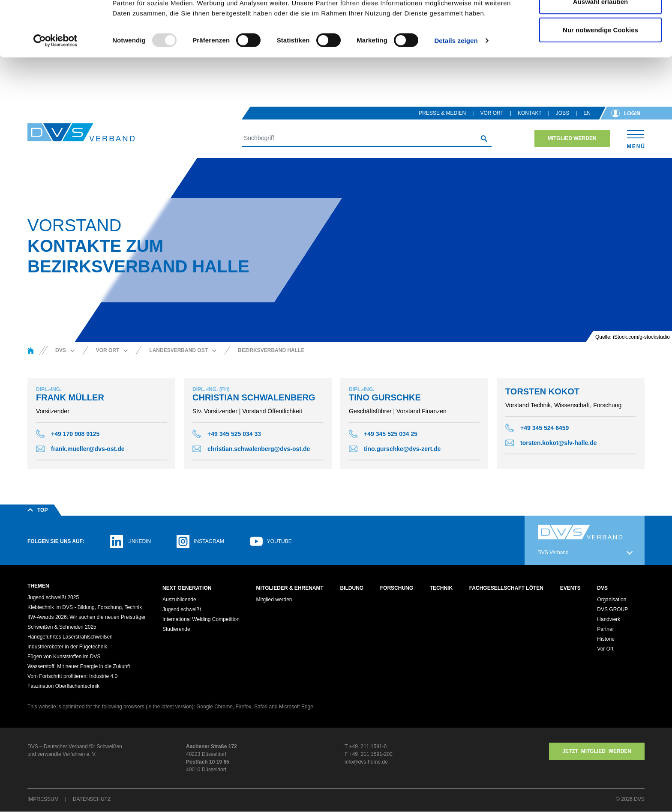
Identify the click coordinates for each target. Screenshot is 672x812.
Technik (441, 588)
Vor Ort (492, 113)
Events (570, 588)
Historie (606, 639)
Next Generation (187, 588)
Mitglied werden (572, 138)
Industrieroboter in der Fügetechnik (67, 647)
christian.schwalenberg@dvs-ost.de (259, 449)
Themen (38, 586)
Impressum (43, 800)
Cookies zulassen (600, 22)
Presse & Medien (442, 113)
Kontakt (530, 113)
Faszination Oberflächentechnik (63, 687)
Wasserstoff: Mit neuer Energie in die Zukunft (79, 667)
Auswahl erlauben (600, 51)
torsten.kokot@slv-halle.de (559, 443)
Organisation (612, 600)
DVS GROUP (612, 610)
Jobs (562, 113)
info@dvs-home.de (366, 762)
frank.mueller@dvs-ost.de (88, 449)
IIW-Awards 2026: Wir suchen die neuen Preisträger (87, 618)
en (587, 113)
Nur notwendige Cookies (600, 79)
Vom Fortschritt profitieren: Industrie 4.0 (72, 677)
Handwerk (609, 620)
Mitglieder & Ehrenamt (290, 588)
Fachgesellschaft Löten (506, 588)
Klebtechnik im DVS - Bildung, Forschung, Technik (85, 608)
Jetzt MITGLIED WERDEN (597, 752)
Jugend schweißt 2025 (53, 598)
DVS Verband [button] (553, 552)
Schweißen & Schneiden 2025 (62, 627)
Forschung (397, 588)
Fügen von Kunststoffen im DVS (64, 657)
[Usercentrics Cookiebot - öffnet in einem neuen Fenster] (55, 90)
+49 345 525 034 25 (391, 434)
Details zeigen (456, 90)
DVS (602, 588)
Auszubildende (179, 600)
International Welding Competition (201, 620)
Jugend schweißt (182, 610)
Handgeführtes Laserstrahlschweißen (70, 637)
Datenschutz (92, 800)
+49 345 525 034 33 (234, 434)
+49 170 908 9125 (75, 434)
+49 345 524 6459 (544, 428)
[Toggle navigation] (636, 138)
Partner (605, 630)
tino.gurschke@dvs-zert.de (402, 449)
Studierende (176, 630)
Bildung (352, 588)
